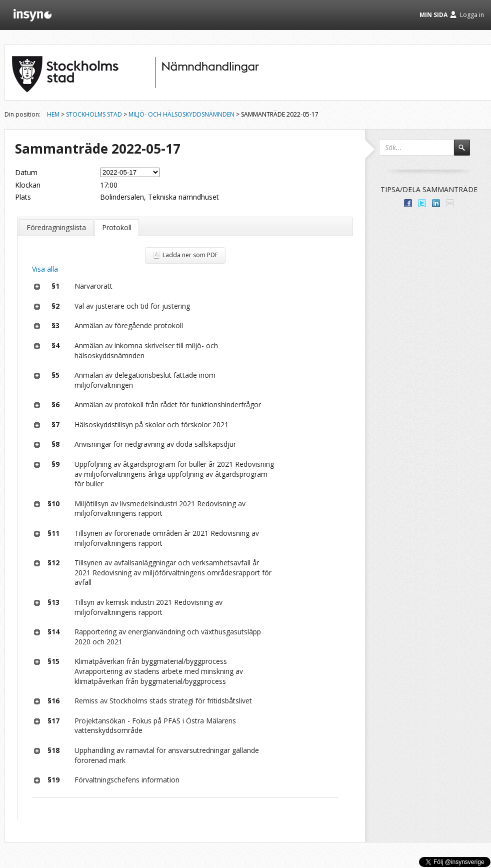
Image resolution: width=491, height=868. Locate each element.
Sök (466, 152)
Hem (53, 114)
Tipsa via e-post (450, 203)
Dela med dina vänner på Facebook (408, 203)
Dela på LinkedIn (436, 203)
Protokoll (117, 227)
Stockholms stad (94, 114)
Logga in (472, 15)
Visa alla (45, 269)
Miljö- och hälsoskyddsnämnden (181, 114)
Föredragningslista (56, 227)
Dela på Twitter (422, 203)
